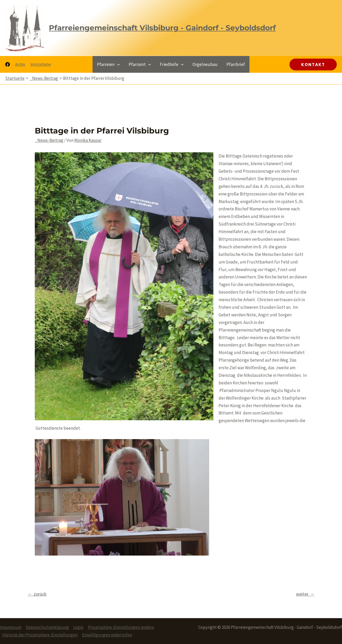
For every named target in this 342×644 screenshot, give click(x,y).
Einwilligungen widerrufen (107, 635)
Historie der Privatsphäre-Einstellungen (40, 635)
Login (78, 627)
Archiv (20, 64)
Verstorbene (41, 64)
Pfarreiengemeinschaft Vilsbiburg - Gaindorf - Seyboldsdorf (162, 28)
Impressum (11, 627)
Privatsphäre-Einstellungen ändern (121, 627)
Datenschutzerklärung (47, 627)
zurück (37, 594)
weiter (305, 594)
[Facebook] (8, 64)
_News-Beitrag (49, 140)
